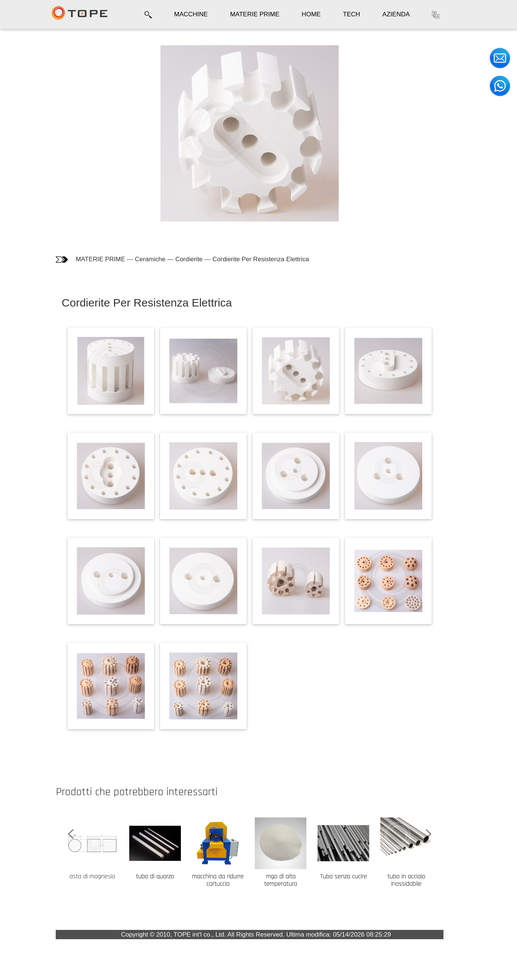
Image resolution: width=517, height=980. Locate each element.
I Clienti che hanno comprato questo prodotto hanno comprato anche (39, 128)
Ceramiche (198, 259)
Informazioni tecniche (29, 93)
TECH (351, 14)
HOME (311, 14)
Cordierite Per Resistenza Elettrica (308, 259)
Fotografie (25, 74)
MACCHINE (191, 14)
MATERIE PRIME (255, 14)
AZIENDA (396, 14)
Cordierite (237, 259)
